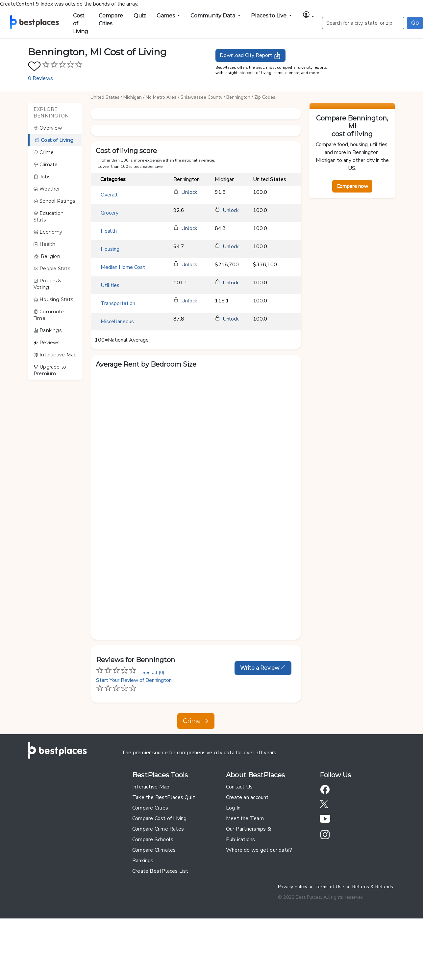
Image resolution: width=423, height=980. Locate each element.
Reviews (47, 343)
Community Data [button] (213, 16)
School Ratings (54, 201)
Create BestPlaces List (160, 871)
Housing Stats (53, 299)
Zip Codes (265, 97)
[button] (308, 14)
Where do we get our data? (259, 850)
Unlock (189, 192)
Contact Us (239, 787)
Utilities (110, 285)
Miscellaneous (117, 322)
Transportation (118, 303)
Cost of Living (81, 24)
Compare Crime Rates (158, 829)
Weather (47, 189)
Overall (109, 195)
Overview (48, 128)
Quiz (140, 16)
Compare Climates (154, 850)
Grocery (110, 213)
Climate (46, 165)
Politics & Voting (47, 284)
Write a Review (263, 668)
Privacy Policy (293, 887)
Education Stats (49, 217)
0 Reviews (40, 78)
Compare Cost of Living (160, 818)
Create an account (247, 797)
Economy (48, 232)
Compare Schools (153, 839)
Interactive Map (55, 355)
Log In (233, 808)
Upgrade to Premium (50, 370)
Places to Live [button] (269, 16)
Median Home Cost (123, 267)
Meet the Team (245, 818)
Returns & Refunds (373, 887)
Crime (44, 152)
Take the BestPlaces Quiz (164, 797)
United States (105, 97)
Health (45, 244)
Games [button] (166, 16)
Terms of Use (330, 887)
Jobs (42, 177)
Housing (110, 249)
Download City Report (250, 56)
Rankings (48, 330)
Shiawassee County (201, 97)
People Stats (52, 269)
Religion (47, 257)
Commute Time (49, 315)
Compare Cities (111, 20)
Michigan (133, 97)
